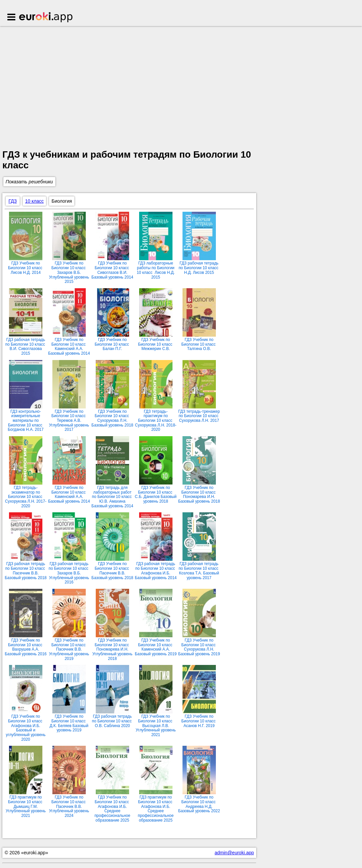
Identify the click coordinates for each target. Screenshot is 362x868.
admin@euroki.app (234, 853)
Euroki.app (46, 18)
